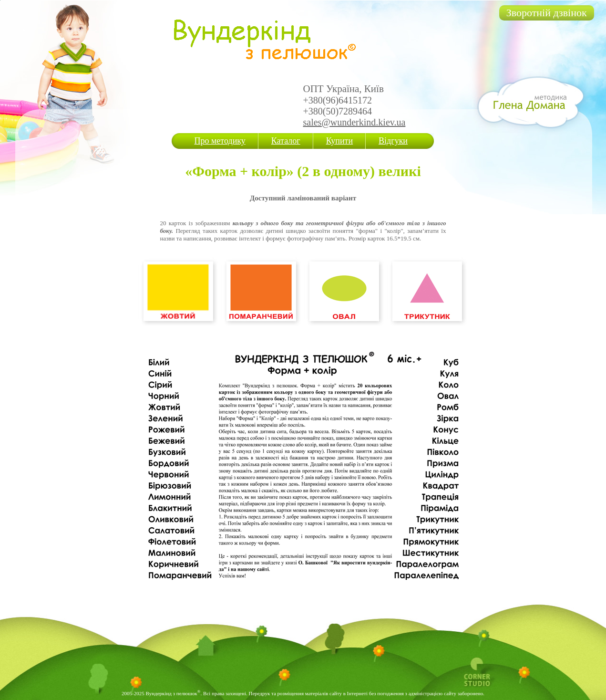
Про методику (220, 141)
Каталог (286, 141)
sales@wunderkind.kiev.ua (354, 122)
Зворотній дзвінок (547, 13)
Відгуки (393, 141)
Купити (339, 141)
